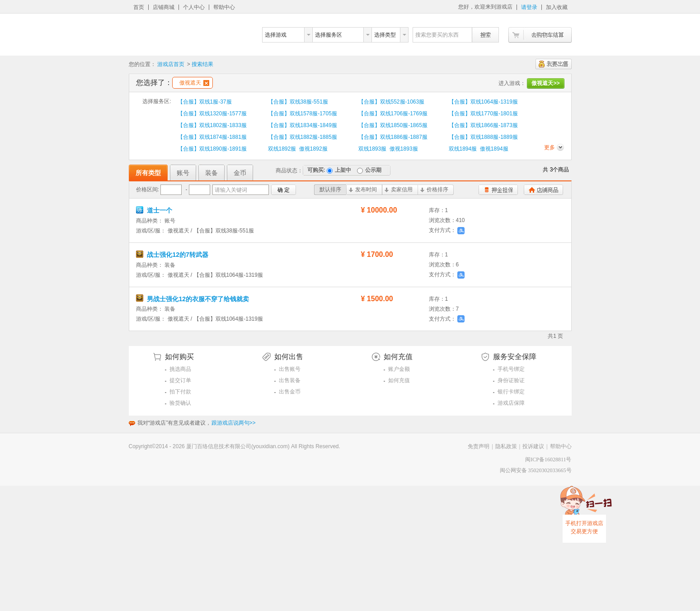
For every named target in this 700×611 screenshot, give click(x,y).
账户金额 (399, 369)
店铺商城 (164, 7)
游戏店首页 (171, 64)
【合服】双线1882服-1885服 (303, 137)
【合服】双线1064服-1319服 (483, 102)
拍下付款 (180, 392)
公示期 (369, 170)
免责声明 (479, 446)
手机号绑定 (511, 369)
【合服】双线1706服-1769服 (393, 114)
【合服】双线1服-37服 (205, 102)
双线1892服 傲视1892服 (298, 149)
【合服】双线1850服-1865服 (393, 125)
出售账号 (290, 369)
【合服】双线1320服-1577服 (212, 114)
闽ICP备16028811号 (548, 459)
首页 (139, 7)
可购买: (316, 170)
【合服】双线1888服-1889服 (483, 137)
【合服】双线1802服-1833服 (212, 125)
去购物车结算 (540, 35)
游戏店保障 (511, 403)
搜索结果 (202, 64)
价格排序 (434, 189)
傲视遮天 (194, 83)
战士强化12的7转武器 (172, 255)
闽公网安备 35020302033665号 (536, 470)
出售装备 (290, 380)
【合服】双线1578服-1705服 (303, 114)
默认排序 (330, 189)
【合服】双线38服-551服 (298, 102)
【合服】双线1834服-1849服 (303, 125)
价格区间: (148, 189)
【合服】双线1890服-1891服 (212, 149)
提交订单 (180, 380)
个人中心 (194, 7)
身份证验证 (511, 380)
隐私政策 (506, 446)
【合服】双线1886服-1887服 (393, 137)
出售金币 (290, 392)
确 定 (284, 190)
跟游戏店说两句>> (234, 423)
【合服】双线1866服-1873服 (483, 125)
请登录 (529, 7)
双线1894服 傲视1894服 (479, 149)
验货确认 (180, 403)
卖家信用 (399, 189)
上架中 (339, 170)
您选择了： (154, 83)
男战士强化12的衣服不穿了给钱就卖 (193, 299)
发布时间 (363, 189)
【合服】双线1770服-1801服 (483, 114)
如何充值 (399, 380)
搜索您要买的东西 (437, 35)
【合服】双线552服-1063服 (392, 102)
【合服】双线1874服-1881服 (212, 137)
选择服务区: (157, 101)
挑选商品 (180, 369)
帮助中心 (224, 7)
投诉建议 (533, 446)
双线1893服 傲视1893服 (388, 149)
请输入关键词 (231, 190)
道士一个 (154, 210)
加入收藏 (557, 7)
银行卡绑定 (511, 392)
